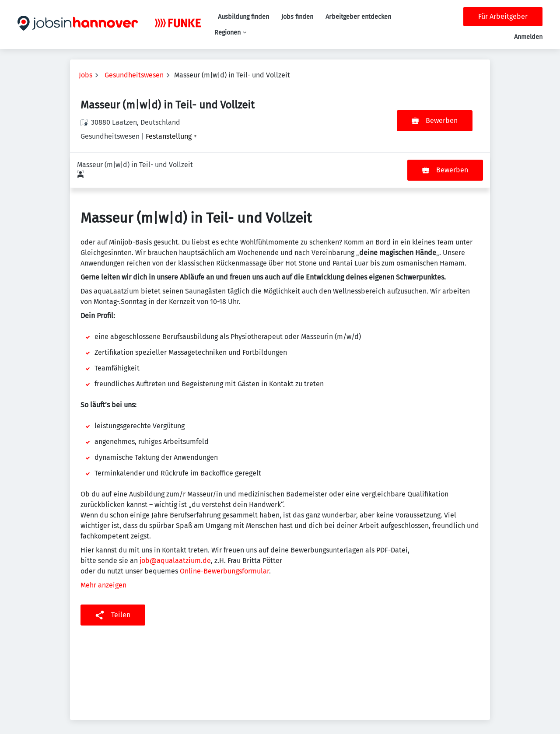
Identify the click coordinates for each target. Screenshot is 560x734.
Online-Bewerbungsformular (224, 536)
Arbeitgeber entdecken (358, 17)
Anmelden (528, 37)
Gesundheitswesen (134, 75)
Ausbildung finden (243, 17)
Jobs (86, 75)
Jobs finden (297, 17)
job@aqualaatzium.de (175, 525)
